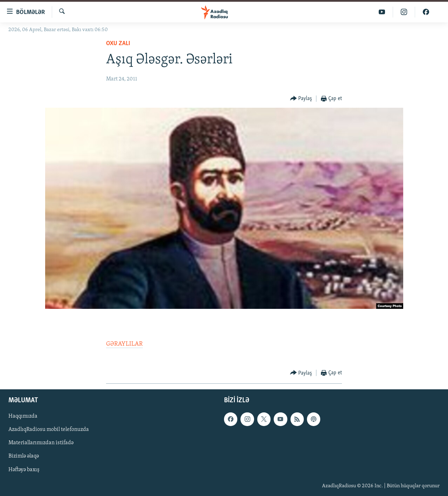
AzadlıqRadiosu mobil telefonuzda (49, 430)
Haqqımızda (23, 417)
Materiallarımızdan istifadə (41, 443)
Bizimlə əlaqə (24, 456)
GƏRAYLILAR (124, 344)
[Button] (301, 99)
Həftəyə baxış (24, 470)
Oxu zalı (118, 44)
